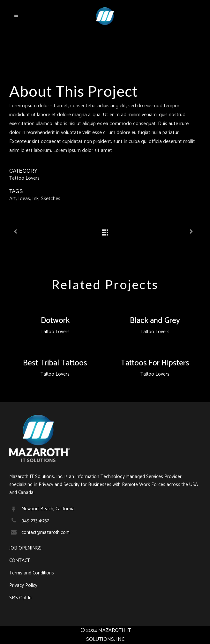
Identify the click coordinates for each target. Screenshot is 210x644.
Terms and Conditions (32, 573)
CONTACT (20, 561)
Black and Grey (155, 321)
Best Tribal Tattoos (55, 363)
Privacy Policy (23, 586)
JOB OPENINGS (25, 548)
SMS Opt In (20, 598)
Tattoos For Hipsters (155, 363)
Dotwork (55, 321)
